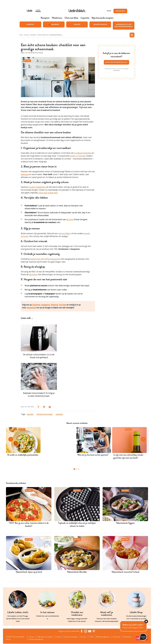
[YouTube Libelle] (91, 631)
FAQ (95, 637)
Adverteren (34, 640)
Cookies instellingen (74, 637)
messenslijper (65, 233)
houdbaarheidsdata (83, 153)
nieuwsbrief (31, 308)
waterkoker (36, 259)
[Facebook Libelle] (82, 631)
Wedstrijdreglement (108, 637)
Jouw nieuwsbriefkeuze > (117, 62)
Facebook (36, 305)
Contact (87, 637)
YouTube (62, 305)
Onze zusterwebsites (49, 640)
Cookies (60, 637)
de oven (70, 219)
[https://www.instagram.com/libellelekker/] (86, 631)
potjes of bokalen (78, 156)
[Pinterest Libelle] (95, 631)
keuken (30, 414)
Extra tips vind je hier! (48, 193)
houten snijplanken (37, 187)
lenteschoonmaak (45, 414)
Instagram (45, 305)
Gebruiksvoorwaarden (46, 637)
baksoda (25, 174)
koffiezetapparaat (52, 259)
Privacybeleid (117, 70)
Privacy (32, 637)
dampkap (33, 274)
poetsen (59, 414)
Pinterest (54, 305)
